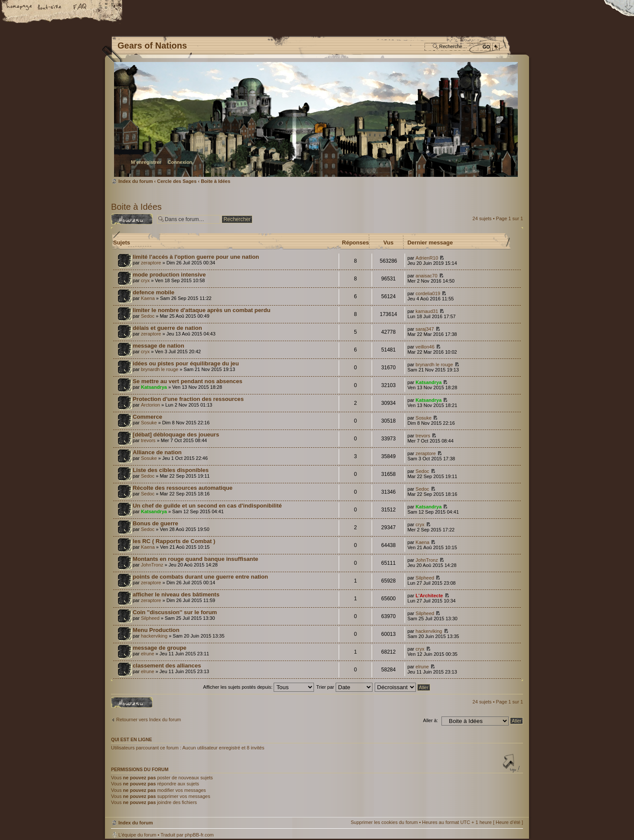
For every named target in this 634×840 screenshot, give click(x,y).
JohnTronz (152, 565)
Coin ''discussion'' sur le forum (175, 612)
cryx (145, 280)
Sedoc (148, 316)
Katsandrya (154, 387)
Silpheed (425, 578)
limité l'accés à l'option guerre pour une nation (196, 257)
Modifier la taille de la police (50, 7)
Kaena (148, 298)
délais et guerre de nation (167, 328)
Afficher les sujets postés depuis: (258, 687)
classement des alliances (167, 666)
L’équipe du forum (137, 835)
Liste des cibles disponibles (171, 470)
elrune (148, 654)
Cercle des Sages (177, 181)
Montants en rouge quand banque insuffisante (195, 559)
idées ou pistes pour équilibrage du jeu (186, 363)
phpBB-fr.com (199, 835)
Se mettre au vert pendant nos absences (188, 381)
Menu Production (156, 630)
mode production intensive (169, 275)
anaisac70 (426, 276)
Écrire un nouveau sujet (132, 219)
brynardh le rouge (160, 369)
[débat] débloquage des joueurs (176, 435)
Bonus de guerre (155, 523)
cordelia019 (428, 293)
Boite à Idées (216, 181)
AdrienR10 (427, 258)
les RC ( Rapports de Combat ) (174, 541)
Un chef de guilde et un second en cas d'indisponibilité (207, 506)
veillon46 (425, 347)
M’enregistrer (146, 162)
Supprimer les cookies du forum (384, 822)
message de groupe (160, 648)
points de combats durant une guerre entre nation (200, 577)
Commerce (147, 417)
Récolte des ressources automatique (183, 488)
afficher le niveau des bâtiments (176, 594)
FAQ (80, 7)
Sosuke (149, 423)
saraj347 (425, 329)
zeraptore (151, 263)
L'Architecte (429, 596)
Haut (512, 764)
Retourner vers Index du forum (149, 720)
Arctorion (150, 405)
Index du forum (316, 119)
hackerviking (154, 636)
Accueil (20, 7)
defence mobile (154, 292)
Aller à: (431, 720)
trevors (148, 440)
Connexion (180, 162)
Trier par (344, 687)
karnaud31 (427, 311)
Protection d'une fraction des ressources (188, 399)
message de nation (158, 346)
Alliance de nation (157, 452)
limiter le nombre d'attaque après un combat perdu (202, 310)
